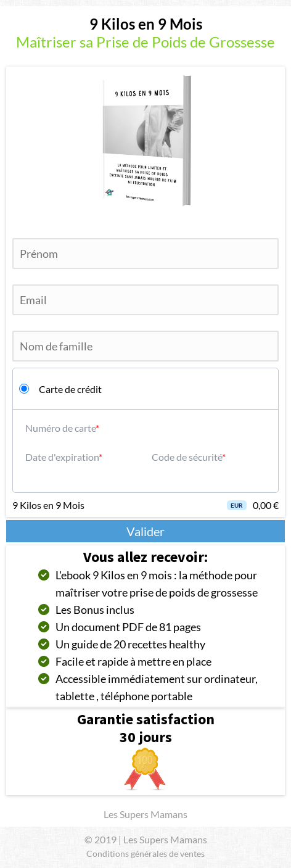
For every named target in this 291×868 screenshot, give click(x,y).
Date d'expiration (62, 457)
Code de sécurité (187, 457)
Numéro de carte (60, 428)
